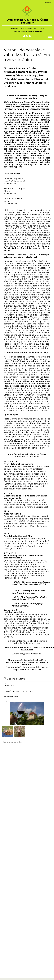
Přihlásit (47, 3)
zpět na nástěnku (13, 742)
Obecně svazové (16, 679)
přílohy (16, 696)
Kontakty (27, 39)
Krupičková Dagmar (29, 692)
